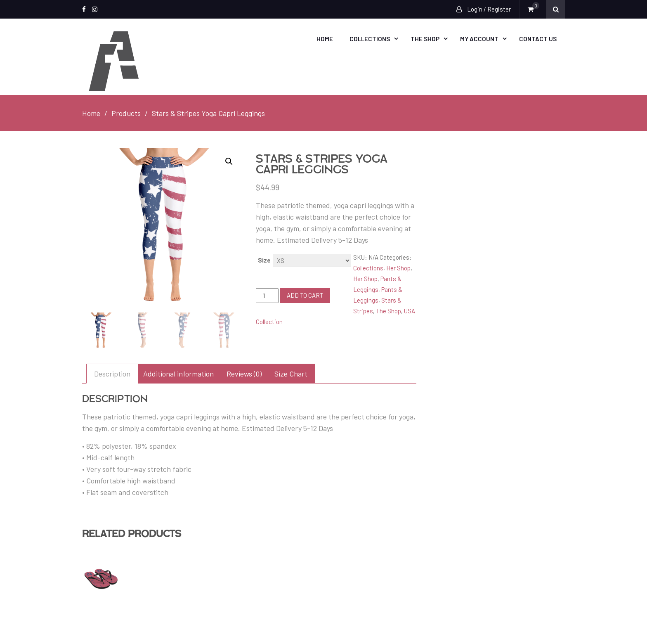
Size (264, 260)
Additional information (178, 374)
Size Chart (291, 374)
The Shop (425, 39)
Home (325, 39)
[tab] (112, 374)
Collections (370, 39)
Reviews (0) (244, 374)
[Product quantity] (267, 296)
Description (112, 374)
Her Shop (398, 268)
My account (479, 39)
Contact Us (538, 39)
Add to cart (305, 295)
